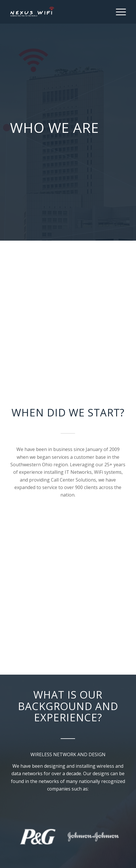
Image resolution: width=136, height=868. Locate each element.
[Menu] (118, 12)
